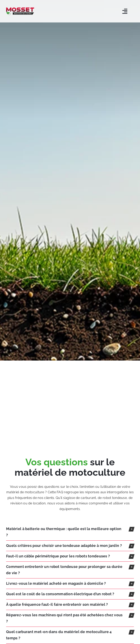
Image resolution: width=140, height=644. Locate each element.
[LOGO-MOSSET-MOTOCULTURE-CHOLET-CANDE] (20, 9)
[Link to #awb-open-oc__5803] (125, 11)
